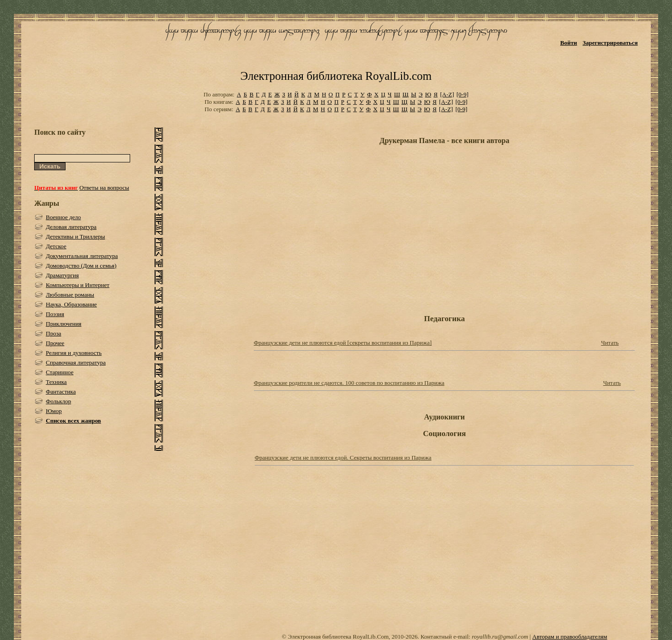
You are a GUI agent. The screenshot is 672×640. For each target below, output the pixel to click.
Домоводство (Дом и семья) (81, 266)
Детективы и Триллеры (75, 236)
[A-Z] (447, 94)
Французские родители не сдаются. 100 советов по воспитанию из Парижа (349, 383)
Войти (569, 43)
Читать (610, 343)
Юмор (54, 411)
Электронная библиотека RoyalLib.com (336, 76)
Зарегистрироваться (610, 43)
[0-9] (462, 94)
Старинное (60, 372)
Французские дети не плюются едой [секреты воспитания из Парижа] (343, 343)
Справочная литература (76, 362)
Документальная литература (82, 256)
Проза (53, 333)
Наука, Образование (71, 304)
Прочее (55, 343)
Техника (56, 382)
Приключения (63, 324)
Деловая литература (71, 227)
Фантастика (61, 392)
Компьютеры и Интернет (78, 285)
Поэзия (55, 314)
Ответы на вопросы (104, 188)
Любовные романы (70, 295)
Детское (56, 246)
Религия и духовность (74, 353)
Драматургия (62, 275)
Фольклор (58, 401)
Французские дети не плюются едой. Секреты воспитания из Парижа (343, 458)
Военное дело (63, 217)
